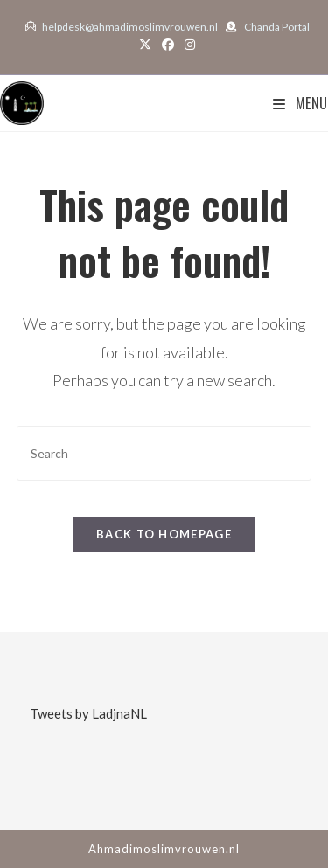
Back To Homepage (164, 534)
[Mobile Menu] (300, 103)
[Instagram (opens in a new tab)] (187, 45)
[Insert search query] (164, 453)
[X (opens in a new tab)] (145, 45)
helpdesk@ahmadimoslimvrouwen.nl (130, 27)
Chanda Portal (277, 27)
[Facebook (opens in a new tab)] (168, 45)
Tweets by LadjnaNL (88, 713)
